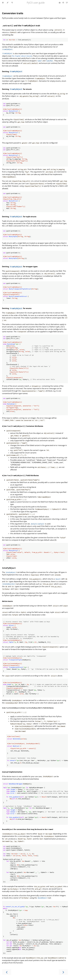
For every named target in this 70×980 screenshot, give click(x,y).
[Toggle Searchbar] (12, 3)
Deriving (6, 71)
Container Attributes (23, 426)
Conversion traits (13, 13)
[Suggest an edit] (67, 3)
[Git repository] (63, 3)
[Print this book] (60, 3)
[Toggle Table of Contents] (3, 3)
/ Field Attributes (28, 708)
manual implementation (12, 772)
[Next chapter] (63, 972)
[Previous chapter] (7, 972)
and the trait (21, 25)
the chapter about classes (22, 56)
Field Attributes (20, 475)
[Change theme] (8, 3)
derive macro (7, 601)
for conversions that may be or (28, 829)
